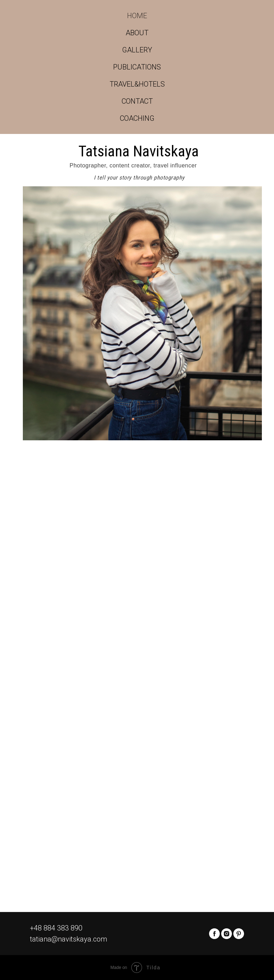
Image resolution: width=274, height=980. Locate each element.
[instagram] (227, 934)
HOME (137, 16)
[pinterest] (239, 934)
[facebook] (214, 934)
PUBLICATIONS (137, 67)
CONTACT (137, 101)
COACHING (137, 118)
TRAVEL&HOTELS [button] (137, 84)
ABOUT (137, 33)
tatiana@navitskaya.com (68, 939)
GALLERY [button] (137, 50)
